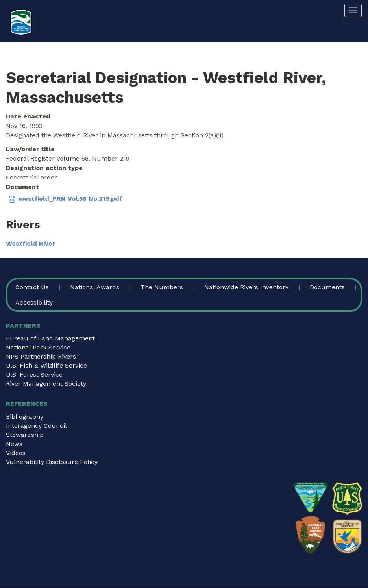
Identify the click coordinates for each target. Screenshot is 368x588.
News (14, 444)
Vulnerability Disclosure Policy (52, 462)
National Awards (95, 287)
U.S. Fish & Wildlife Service (46, 365)
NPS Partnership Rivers (41, 356)
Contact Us (32, 287)
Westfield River (31, 243)
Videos (16, 453)
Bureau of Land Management (50, 338)
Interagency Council (36, 426)
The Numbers (162, 287)
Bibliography (25, 417)
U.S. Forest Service (34, 374)
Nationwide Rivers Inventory (246, 287)
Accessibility (34, 302)
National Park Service (38, 347)
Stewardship (25, 435)
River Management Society (46, 384)
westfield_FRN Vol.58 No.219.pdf (70, 199)
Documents (327, 287)
